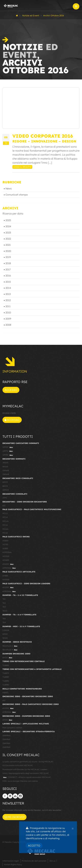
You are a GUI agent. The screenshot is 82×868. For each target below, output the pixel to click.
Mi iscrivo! (14, 817)
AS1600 (6, 560)
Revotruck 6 (10, 646)
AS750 (5, 544)
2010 (8, 313)
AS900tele (7, 552)
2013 (8, 294)
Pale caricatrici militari (12, 728)
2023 (8, 233)
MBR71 (5, 693)
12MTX (8, 451)
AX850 (5, 576)
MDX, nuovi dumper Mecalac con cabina (20, 781)
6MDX (5, 634)
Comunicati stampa (17, 195)
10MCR (6, 490)
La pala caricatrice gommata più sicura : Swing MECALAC (28, 762)
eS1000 (8, 564)
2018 (8, 263)
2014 (8, 288)
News (9, 189)
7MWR (5, 463)
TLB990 (6, 685)
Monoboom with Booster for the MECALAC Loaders (25, 769)
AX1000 (6, 580)
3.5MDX (6, 630)
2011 (8, 306)
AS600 (5, 541)
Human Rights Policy (13, 865)
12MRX (8, 455)
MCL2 (5, 513)
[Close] (73, 828)
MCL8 (5, 533)
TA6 (4, 619)
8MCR (5, 486)
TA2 (4, 603)
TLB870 (6, 673)
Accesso (11, 390)
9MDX (5, 638)
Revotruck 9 (10, 650)
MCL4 (5, 517)
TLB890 (6, 681)
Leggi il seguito (22, 167)
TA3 (4, 607)
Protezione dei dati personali (34, 861)
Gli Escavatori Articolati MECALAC (18, 765)
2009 (8, 319)
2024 (8, 226)
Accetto (34, 846)
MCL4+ (6, 521)
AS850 (5, 548)
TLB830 (6, 665)
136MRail (6, 739)
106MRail (6, 735)
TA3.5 (5, 611)
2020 (8, 251)
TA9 (4, 622)
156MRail (6, 743)
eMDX (8, 658)
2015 (8, 282)
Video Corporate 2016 (43, 136)
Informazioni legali (11, 861)
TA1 (4, 599)
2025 (8, 220)
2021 (8, 245)
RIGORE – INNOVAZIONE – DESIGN (44, 141)
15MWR (6, 474)
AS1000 (6, 556)
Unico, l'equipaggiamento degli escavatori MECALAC (26, 773)
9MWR (5, 467)
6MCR (5, 482)
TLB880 (6, 677)
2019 (8, 257)
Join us (52, 861)
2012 (8, 300)
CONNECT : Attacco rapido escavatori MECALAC (27, 777)
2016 (8, 276)
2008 (8, 325)
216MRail (6, 747)
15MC (5, 498)
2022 (8, 239)
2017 (8, 269)
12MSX (8, 447)
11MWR (6, 470)
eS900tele (9, 568)
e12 (4, 506)
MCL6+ (6, 529)
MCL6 (5, 525)
